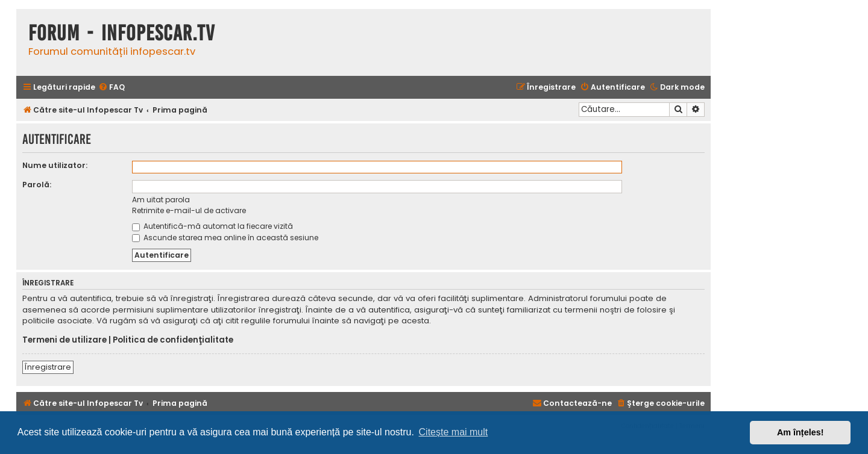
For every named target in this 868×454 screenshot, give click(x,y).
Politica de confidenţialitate (173, 340)
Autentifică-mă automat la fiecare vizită (212, 226)
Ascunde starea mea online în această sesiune (225, 238)
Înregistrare (48, 367)
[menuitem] (112, 88)
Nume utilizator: (55, 165)
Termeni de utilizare (64, 340)
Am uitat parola (161, 200)
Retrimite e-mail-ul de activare (189, 210)
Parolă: (37, 185)
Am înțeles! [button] (800, 432)
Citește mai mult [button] (454, 432)
